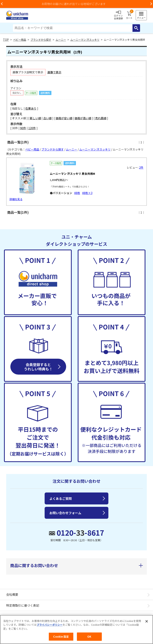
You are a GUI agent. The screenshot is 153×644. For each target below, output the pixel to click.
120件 (32, 128)
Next (151, 4)
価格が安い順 (64, 118)
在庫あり (31, 108)
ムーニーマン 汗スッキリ (85, 40)
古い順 (47, 118)
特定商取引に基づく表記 (23, 605)
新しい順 (35, 118)
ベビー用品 (20, 40)
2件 (141, 167)
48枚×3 (87, 193)
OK (89, 637)
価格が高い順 (83, 118)
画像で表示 (54, 72)
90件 (23, 128)
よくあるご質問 (61, 498)
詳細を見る (16, 199)
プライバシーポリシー (50, 625)
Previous (2, 4)
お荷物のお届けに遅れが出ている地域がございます (76, 4)
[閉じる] (147, 622)
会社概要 (12, 594)
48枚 (77, 193)
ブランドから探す (41, 40)
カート (129, 15)
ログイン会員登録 (118, 15)
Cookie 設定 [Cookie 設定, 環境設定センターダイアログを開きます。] (61, 637)
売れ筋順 (101, 118)
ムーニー (61, 40)
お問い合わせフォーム (65, 513)
